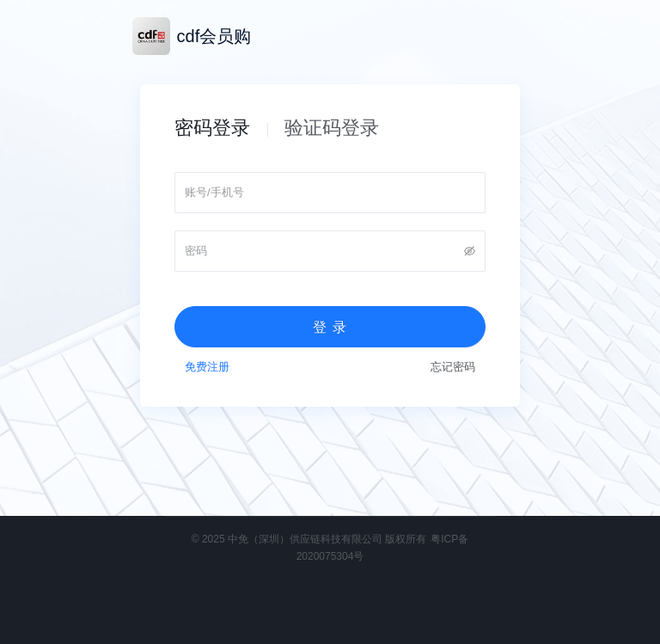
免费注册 (207, 367)
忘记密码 (453, 367)
